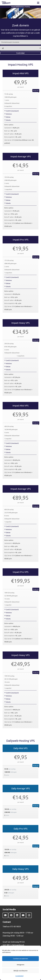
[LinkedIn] (17, 915)
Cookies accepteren (20, 959)
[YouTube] (23, 915)
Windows (9, 114)
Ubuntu (8, 120)
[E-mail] (5, 915)
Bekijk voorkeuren (20, 971)
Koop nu (36, 90)
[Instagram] (29, 915)
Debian (8, 117)
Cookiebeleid (19, 976)
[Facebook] (11, 915)
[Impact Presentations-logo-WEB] (6, 3)
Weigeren (21, 965)
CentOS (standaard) (12, 111)
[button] (38, 3)
